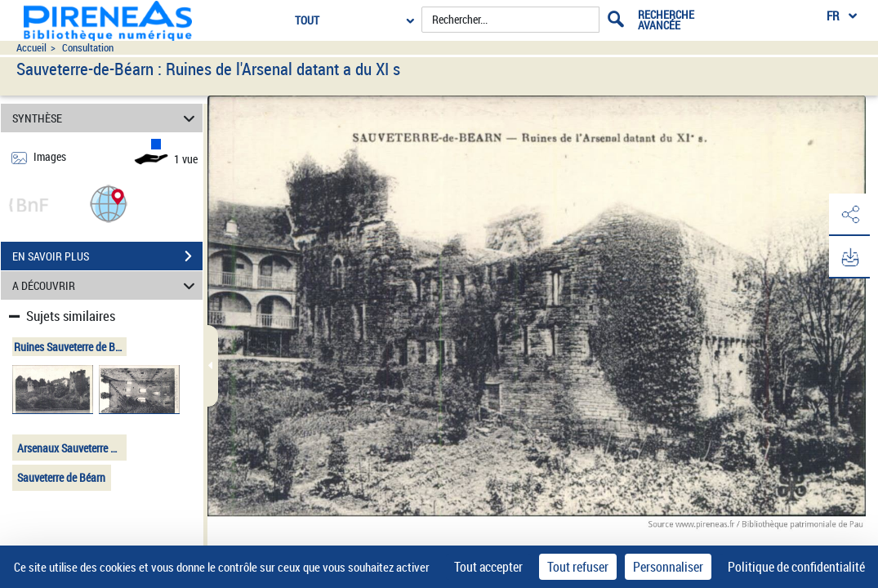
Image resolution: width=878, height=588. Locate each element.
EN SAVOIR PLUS (107, 256)
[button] (109, 203)
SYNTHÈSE (106, 118)
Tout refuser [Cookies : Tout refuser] (578, 567)
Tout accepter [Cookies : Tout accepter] (488, 567)
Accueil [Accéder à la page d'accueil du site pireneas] (31, 48)
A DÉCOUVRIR (106, 285)
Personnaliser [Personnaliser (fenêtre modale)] (668, 567)
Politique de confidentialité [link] (796, 567)
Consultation (88, 48)
